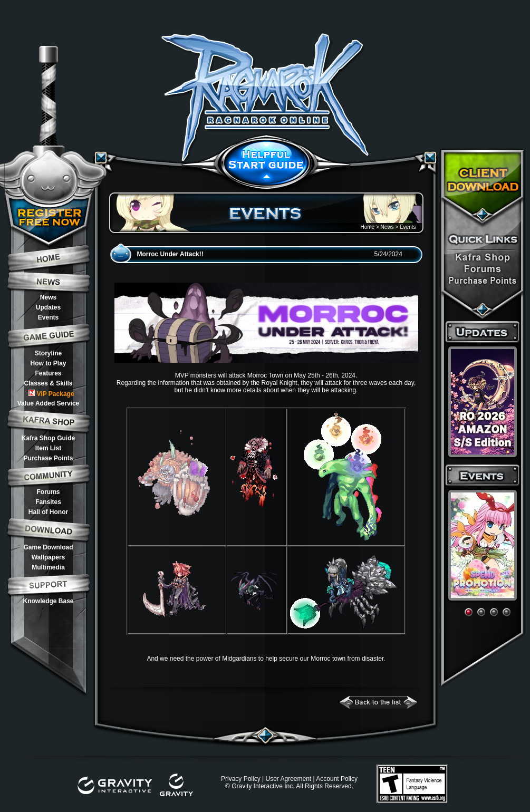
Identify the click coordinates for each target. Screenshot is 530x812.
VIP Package (51, 394)
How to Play (48, 363)
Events (48, 317)
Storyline (48, 353)
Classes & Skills (48, 383)
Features (48, 373)
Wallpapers (49, 557)
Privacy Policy (241, 779)
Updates (48, 307)
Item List (48, 448)
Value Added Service (49, 403)
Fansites (48, 502)
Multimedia (48, 567)
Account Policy (337, 779)
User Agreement (288, 779)
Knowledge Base (48, 601)
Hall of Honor (48, 512)
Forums (48, 492)
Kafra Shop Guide (48, 438)
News (48, 297)
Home (367, 227)
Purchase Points (48, 458)
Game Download (48, 547)
